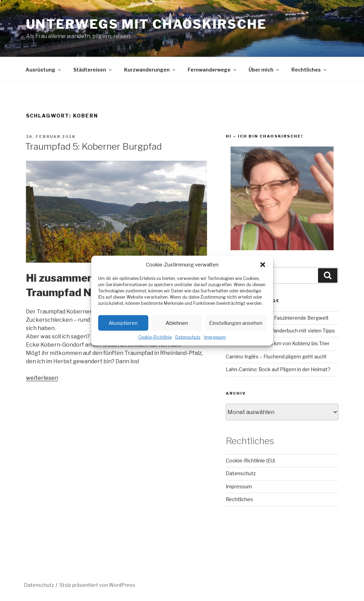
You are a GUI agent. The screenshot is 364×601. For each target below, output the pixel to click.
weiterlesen (42, 378)
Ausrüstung (44, 70)
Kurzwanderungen (150, 70)
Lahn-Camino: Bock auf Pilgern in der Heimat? (278, 369)
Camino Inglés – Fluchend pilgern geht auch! (276, 356)
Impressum (215, 337)
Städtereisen (93, 70)
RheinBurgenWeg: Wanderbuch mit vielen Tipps (280, 331)
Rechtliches (309, 70)
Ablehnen (177, 323)
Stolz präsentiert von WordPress (97, 585)
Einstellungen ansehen (236, 323)
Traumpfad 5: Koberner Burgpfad (94, 146)
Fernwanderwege (212, 70)
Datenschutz (188, 337)
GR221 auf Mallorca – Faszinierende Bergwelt (277, 318)
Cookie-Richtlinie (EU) (250, 461)
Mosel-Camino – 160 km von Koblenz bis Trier (278, 343)
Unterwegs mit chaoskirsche (146, 24)
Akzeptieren (123, 323)
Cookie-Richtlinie (155, 337)
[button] (263, 265)
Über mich (264, 70)
